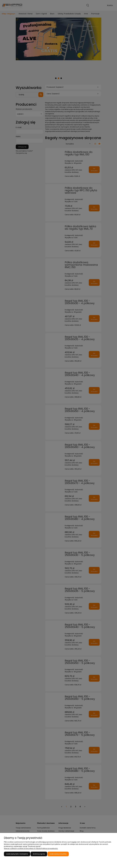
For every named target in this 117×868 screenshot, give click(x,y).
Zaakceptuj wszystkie (58, 854)
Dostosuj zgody (39, 854)
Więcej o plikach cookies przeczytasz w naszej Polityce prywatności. (31, 849)
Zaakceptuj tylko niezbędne (17, 854)
